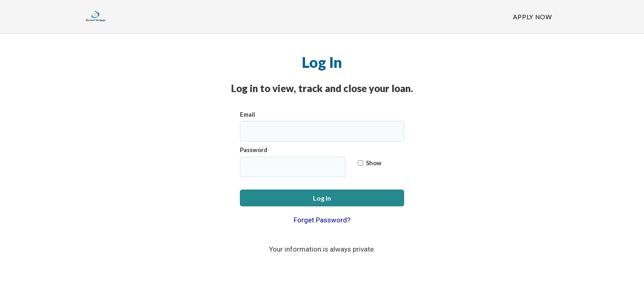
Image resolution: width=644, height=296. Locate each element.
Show (370, 163)
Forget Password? (322, 220)
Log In (322, 198)
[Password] (293, 167)
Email (247, 114)
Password (254, 150)
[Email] (322, 131)
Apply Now (532, 17)
